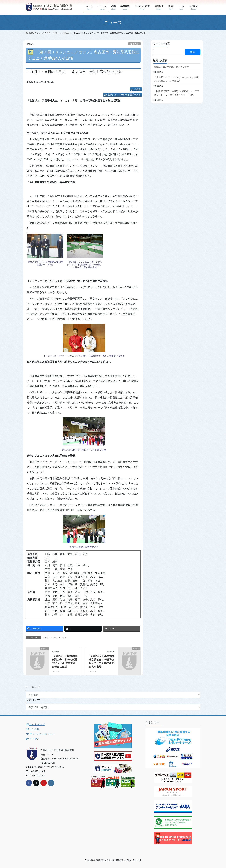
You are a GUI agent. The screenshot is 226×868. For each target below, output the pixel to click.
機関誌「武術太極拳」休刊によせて (172, 67)
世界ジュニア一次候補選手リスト (124, 95)
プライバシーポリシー (40, 734)
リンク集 (33, 729)
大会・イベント (60, 637)
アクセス (33, 739)
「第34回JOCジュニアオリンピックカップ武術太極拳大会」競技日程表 (176, 79)
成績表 (137, 89)
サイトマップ (35, 724)
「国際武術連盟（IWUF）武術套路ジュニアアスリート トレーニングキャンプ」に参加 (177, 93)
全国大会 (134, 44)
